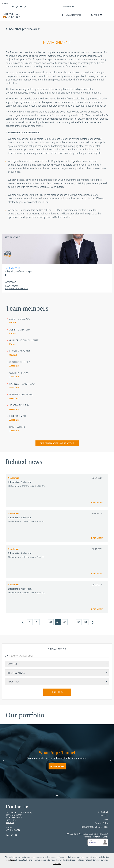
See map (10, 822)
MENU (97, 15)
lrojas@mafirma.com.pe (17, 289)
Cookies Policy (102, 823)
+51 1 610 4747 (13, 830)
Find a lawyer (57, 649)
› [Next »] (93, 621)
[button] (55, 796)
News (106, 819)
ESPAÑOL (6, 3)
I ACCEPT (57, 864)
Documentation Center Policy (95, 827)
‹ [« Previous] (23, 621)
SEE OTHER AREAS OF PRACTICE (57, 443)
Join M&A (104, 816)
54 (86, 622)
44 (51, 622)
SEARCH (57, 692)
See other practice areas (23, 29)
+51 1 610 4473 (12, 268)
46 (65, 622)
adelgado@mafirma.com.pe (18, 271)
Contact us (68, 7)
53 (79, 622)
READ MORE (97, 502)
